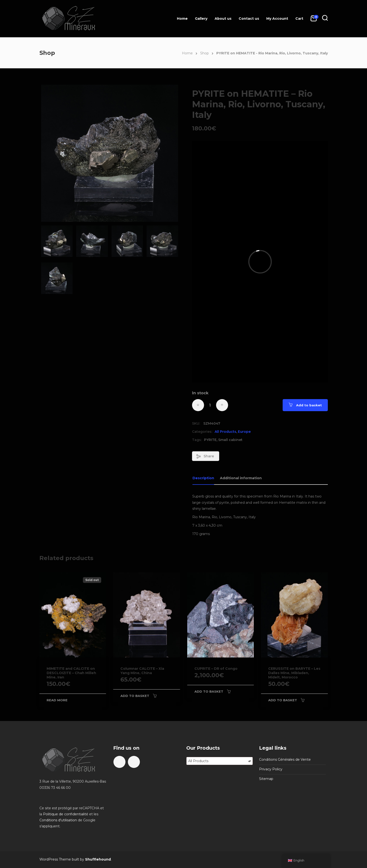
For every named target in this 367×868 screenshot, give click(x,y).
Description (203, 478)
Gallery (201, 19)
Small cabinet (230, 440)
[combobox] (220, 761)
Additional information (241, 478)
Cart (299, 19)
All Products (225, 432)
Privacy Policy (271, 769)
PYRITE (210, 440)
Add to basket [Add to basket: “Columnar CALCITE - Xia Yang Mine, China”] (135, 696)
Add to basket (309, 405)
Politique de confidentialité (66, 814)
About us (223, 19)
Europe (244, 432)
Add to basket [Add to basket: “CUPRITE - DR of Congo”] (209, 691)
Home (182, 19)
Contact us (249, 19)
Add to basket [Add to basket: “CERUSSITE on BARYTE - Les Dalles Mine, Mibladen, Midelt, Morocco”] (283, 700)
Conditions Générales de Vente (285, 759)
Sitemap (266, 779)
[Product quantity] (210, 405)
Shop (205, 53)
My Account (277, 19)
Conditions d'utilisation (58, 820)
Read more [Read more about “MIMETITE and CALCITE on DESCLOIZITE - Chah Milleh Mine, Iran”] (57, 700)
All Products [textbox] (220, 761)
